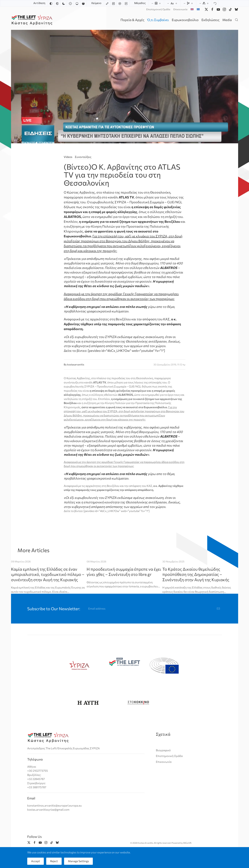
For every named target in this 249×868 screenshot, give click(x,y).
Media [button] (227, 20)
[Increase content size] (160, 3)
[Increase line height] (192, 3)
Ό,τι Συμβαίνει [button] (158, 20)
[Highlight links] (107, 3)
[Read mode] (126, 3)
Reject (54, 861)
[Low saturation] (77, 3)
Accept (36, 861)
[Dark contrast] (64, 3)
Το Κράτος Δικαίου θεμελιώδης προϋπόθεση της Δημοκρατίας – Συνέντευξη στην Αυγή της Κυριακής (196, 574)
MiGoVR (187, 843)
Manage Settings (78, 861)
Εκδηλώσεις (210, 20)
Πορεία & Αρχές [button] (132, 20)
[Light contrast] (70, 3)
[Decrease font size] (168, 3)
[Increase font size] (176, 3)
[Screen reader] (120, 3)
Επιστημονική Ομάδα (158, 9)
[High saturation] (83, 3)
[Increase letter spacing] (208, 3)
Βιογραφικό (163, 750)
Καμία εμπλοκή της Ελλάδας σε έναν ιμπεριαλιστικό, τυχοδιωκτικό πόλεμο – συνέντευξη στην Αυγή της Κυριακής (48, 574)
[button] (237, 20)
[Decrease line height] (184, 3)
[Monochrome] (57, 3)
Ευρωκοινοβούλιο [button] (185, 20)
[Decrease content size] (152, 3)
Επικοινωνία (180, 9)
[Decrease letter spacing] (200, 3)
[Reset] (215, 3)
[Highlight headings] (113, 3)
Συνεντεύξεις (83, 157)
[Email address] (154, 609)
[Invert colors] (51, 3)
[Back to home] (33, 20)
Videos (68, 157)
